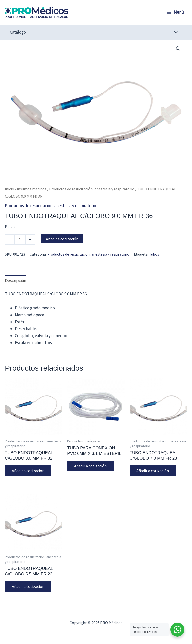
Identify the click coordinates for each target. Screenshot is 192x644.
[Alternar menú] (175, 32)
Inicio (10, 189)
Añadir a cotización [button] (28, 471)
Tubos (154, 254)
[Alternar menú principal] (175, 12)
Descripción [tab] (16, 281)
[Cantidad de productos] (20, 239)
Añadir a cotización (62, 239)
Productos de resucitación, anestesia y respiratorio (92, 189)
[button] (178, 49)
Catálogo (18, 32)
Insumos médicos (32, 189)
